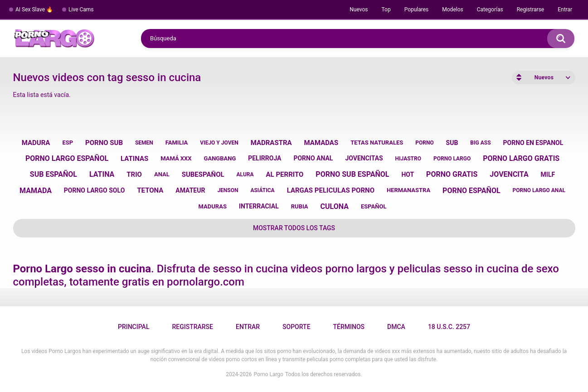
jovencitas (364, 158)
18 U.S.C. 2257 (449, 327)
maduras (213, 206)
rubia (300, 206)
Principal (134, 327)
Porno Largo (269, 374)
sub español (53, 174)
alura (245, 174)
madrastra (271, 143)
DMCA (396, 327)
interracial (259, 206)
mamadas (321, 143)
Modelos (452, 10)
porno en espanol (533, 143)
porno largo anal (539, 190)
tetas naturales (377, 143)
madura (36, 143)
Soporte (296, 327)
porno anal (313, 158)
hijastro (408, 159)
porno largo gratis (521, 158)
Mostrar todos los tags (294, 228)
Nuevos (359, 10)
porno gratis (452, 174)
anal (162, 174)
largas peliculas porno (331, 190)
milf (548, 174)
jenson (228, 190)
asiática (262, 190)
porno (424, 143)
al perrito (285, 174)
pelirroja (265, 158)
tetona (150, 190)
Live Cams (81, 10)
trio (134, 174)
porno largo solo (94, 190)
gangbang (220, 158)
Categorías (490, 10)
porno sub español (352, 174)
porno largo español (67, 158)
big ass (480, 143)
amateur (190, 190)
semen (144, 143)
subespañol (203, 174)
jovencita (509, 174)
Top (386, 10)
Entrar (565, 10)
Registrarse (531, 10)
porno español (471, 191)
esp (68, 143)
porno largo (452, 159)
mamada (36, 191)
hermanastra (408, 190)
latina (102, 174)
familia (177, 143)
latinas (134, 159)
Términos (349, 327)
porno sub (104, 143)
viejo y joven (219, 143)
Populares (417, 10)
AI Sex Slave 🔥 (34, 10)
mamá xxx (176, 158)
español (374, 206)
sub (452, 143)
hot (408, 174)
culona (335, 206)
